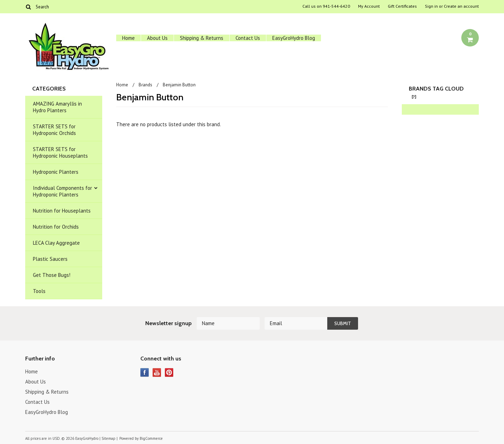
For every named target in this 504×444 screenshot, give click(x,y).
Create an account (461, 6)
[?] (414, 97)
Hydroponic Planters (56, 172)
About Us (157, 38)
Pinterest (169, 373)
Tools (39, 291)
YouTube (157, 373)
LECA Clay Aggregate (56, 243)
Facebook (145, 373)
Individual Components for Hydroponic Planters (62, 191)
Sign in (431, 6)
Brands (145, 85)
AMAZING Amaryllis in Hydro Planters (57, 107)
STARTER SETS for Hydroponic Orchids (54, 130)
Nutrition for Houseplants (62, 211)
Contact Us (248, 38)
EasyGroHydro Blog (294, 38)
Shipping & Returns (202, 38)
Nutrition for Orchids (56, 227)
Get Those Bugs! (52, 275)
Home (128, 38)
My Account (369, 6)
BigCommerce (151, 438)
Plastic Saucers (50, 259)
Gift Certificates (402, 6)
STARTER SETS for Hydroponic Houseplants (60, 152)
